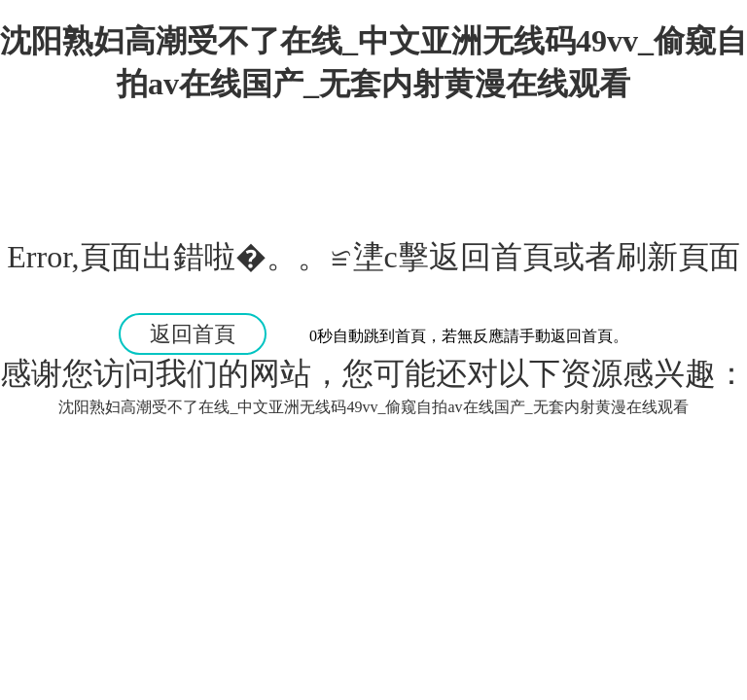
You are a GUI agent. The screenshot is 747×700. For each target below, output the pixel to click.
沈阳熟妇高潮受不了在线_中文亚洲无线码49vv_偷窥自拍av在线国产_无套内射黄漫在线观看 (373, 407)
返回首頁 (193, 334)
